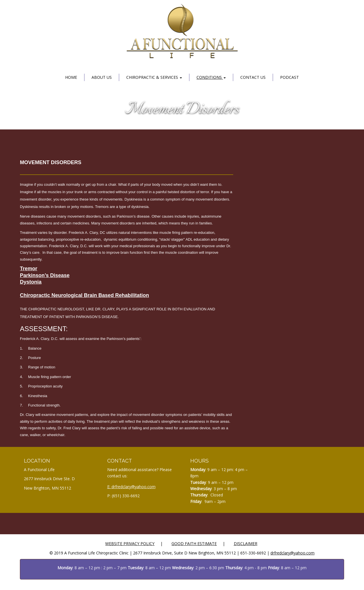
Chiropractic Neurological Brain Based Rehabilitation (84, 295)
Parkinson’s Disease (45, 275)
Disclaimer (246, 543)
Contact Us (253, 77)
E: (109, 487)
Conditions (211, 77)
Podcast (289, 77)
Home (71, 77)
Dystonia (31, 282)
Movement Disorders (182, 110)
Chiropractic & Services (154, 77)
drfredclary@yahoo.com (134, 487)
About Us (102, 77)
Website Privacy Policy (130, 543)
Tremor (29, 269)
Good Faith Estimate (194, 543)
